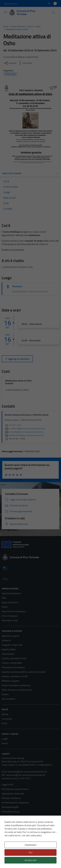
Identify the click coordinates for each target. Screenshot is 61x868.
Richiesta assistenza (11, 798)
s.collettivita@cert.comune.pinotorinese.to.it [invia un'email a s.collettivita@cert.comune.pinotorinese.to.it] (25, 429)
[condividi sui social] (10, 63)
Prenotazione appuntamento (15, 789)
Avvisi (4, 723)
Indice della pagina (31, 174)
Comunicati (7, 719)
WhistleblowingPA (10, 807)
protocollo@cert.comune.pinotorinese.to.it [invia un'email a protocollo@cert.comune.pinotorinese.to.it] (24, 432)
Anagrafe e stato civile (12, 645)
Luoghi (5, 739)
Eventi (5, 743)
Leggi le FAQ (8, 785)
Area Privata (7, 845)
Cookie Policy (8, 816)
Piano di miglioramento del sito (16, 829)
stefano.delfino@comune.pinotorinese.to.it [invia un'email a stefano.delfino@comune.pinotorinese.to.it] (24, 435)
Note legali (7, 820)
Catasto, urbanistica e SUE (14, 658)
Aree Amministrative (11, 593)
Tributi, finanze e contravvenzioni (17, 690)
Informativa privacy (11, 812)
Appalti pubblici (9, 649)
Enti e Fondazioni (10, 616)
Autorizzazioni (8, 654)
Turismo (5, 694)
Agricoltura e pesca (11, 636)
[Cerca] (53, 13)
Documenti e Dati (10, 620)
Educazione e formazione (13, 667)
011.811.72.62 (13, 425)
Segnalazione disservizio (13, 794)
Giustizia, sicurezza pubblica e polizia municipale (24, 672)
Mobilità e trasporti (10, 681)
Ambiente (6, 640)
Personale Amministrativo (14, 611)
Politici (5, 607)
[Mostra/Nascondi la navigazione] (6, 12)
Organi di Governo (10, 602)
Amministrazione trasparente (15, 803)
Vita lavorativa (8, 699)
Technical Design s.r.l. (21, 861)
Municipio (17, 286)
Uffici (4, 598)
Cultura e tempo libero (12, 663)
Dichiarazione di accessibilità (15, 825)
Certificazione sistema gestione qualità (20, 834)
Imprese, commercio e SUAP (15, 676)
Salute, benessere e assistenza (16, 685)
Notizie (5, 714)
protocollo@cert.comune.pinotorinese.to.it (27, 772)
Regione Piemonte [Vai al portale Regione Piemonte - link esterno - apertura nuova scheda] (11, 4)
